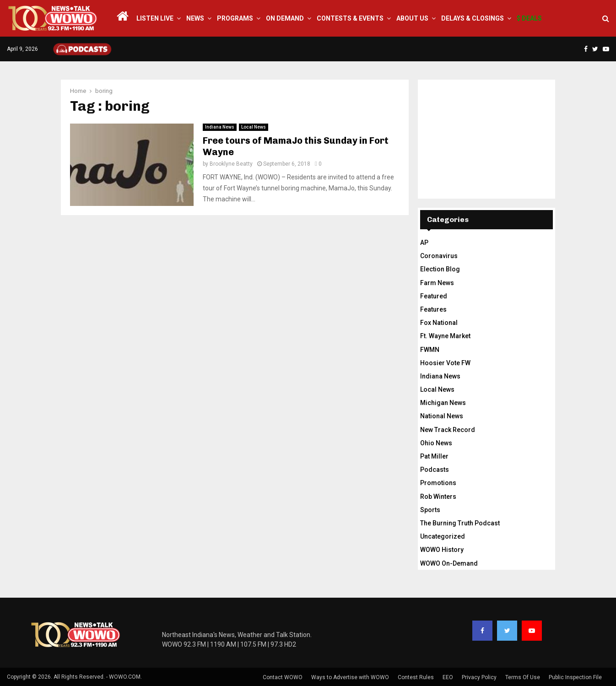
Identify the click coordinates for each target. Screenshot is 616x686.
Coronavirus (439, 256)
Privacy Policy (479, 677)
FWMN (430, 350)
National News (442, 416)
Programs (235, 18)
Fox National (439, 323)
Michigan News (443, 403)
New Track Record (448, 430)
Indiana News (220, 127)
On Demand (285, 18)
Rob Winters (438, 497)
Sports (430, 510)
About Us (412, 18)
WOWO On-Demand (449, 563)
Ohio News (436, 443)
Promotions (438, 483)
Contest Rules (416, 677)
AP (424, 243)
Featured (434, 296)
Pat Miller (434, 456)
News (195, 18)
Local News (254, 127)
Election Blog (440, 269)
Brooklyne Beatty (231, 164)
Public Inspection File (575, 677)
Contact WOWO (283, 677)
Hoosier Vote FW (445, 363)
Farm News (437, 283)
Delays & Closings (473, 18)
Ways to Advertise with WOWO (350, 677)
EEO (448, 677)
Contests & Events (350, 18)
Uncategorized (443, 536)
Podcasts (435, 470)
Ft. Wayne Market (445, 336)
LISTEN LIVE (155, 18)
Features (433, 309)
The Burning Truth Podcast (460, 523)
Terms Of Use (523, 677)
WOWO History (442, 550)
